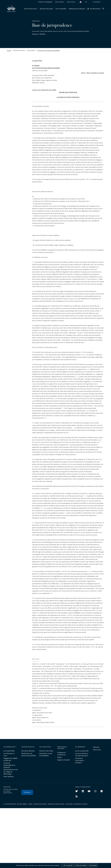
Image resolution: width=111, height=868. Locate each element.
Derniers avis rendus (46, 751)
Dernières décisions (28, 751)
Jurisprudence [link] (31, 50)
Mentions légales (22, 804)
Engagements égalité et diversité (11, 759)
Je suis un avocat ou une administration (82, 754)
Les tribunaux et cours (9, 754)
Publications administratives (56, 804)
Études (60, 757)
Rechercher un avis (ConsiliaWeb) (46, 754)
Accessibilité (96, 2)
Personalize (93, 865)
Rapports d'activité (64, 760)
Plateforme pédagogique (45, 2)
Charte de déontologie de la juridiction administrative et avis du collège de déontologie (11, 768)
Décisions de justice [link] (19, 50)
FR (86, 2)
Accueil (9, 50)
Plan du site (97, 750)
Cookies (30, 804)
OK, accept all (67, 865)
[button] (31, 9)
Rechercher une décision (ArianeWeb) (49, 50)
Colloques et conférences (61, 754)
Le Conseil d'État (9, 751)
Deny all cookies (81, 865)
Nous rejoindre (9, 776)
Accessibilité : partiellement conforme (76, 804)
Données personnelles (40, 804)
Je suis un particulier (82, 751)
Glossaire (96, 747)
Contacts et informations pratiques (79, 760)
